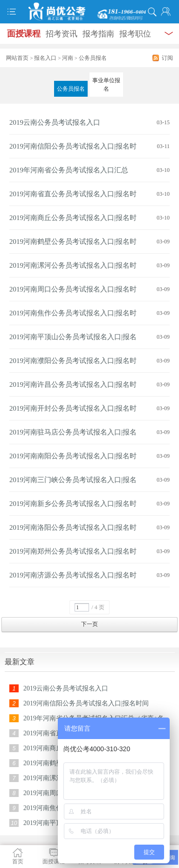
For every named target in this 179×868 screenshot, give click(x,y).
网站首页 (17, 58)
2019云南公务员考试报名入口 (55, 122)
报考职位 (135, 34)
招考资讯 (62, 34)
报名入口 (45, 58)
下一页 (89, 624)
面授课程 (24, 34)
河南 (68, 58)
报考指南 (98, 34)
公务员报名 (71, 89)
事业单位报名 (106, 85)
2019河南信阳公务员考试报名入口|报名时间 (86, 703)
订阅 (167, 58)
